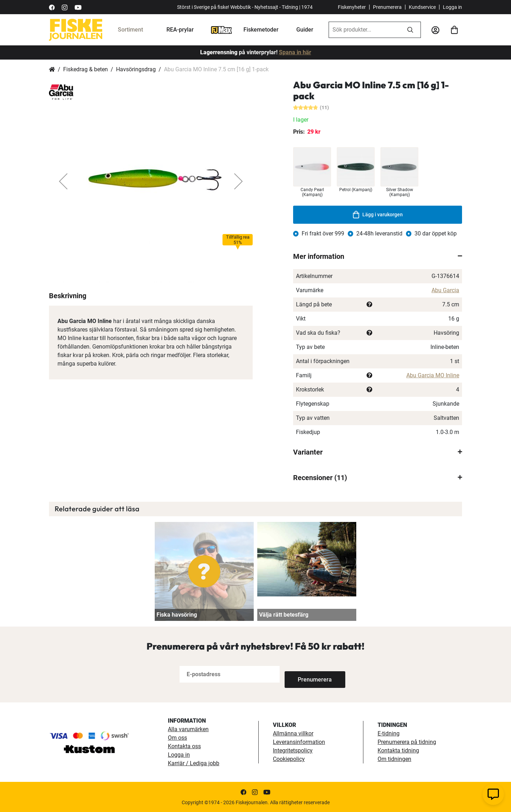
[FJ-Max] (221, 30)
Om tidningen (394, 759)
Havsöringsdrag (136, 69)
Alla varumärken (188, 729)
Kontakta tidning (398, 750)
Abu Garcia (445, 290)
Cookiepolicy (289, 759)
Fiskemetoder (261, 30)
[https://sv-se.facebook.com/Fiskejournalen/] (52, 7)
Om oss (177, 738)
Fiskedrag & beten (86, 69)
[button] (63, 181)
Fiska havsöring (177, 615)
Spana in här (295, 52)
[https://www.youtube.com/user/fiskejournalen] (78, 7)
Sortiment (130, 30)
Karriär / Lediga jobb (194, 763)
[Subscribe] (308, 674)
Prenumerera (387, 7)
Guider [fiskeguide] (305, 30)
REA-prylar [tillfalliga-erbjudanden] (180, 30)
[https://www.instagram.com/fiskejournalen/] (65, 7)
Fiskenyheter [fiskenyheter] (352, 7)
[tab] (378, 256)
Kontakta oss (184, 746)
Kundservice (422, 7)
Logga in (452, 7)
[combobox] (364, 30)
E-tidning (389, 733)
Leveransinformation (299, 742)
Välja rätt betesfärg (284, 615)
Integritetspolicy (293, 750)
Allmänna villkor (293, 733)
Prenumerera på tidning (407, 742)
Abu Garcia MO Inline (433, 375)
